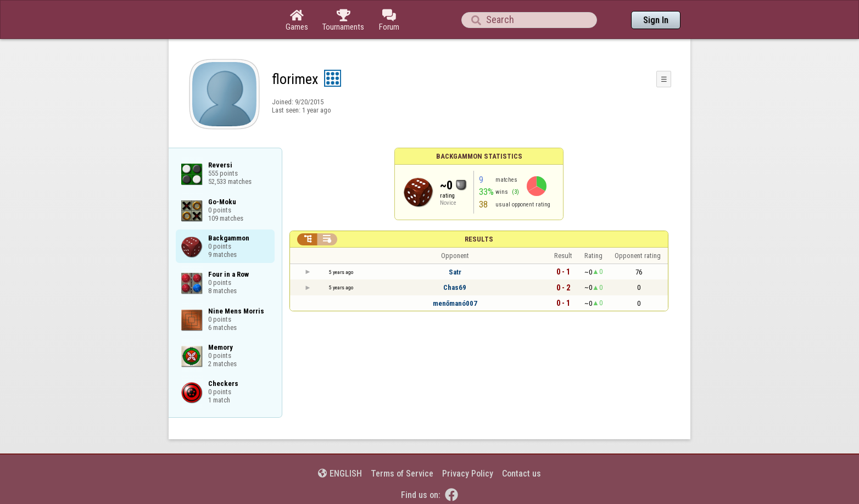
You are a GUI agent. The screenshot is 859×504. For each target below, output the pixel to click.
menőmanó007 (455, 303)
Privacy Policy (468, 474)
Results (479, 239)
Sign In (656, 20)
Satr (455, 272)
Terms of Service (402, 474)
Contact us (521, 474)
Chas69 (455, 287)
